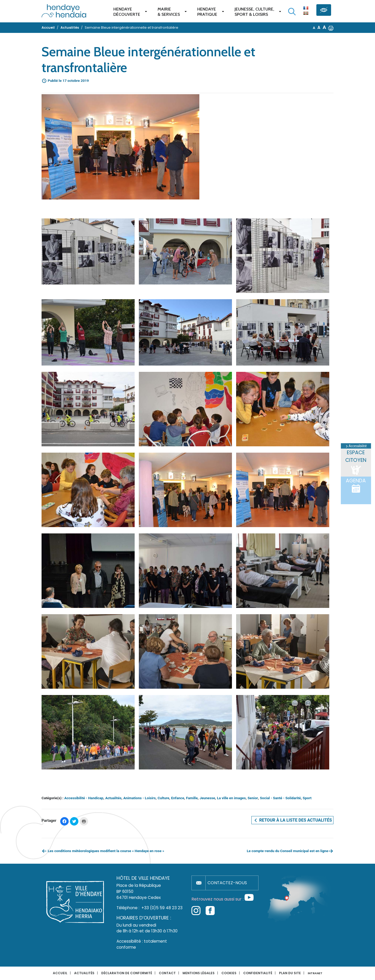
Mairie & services (169, 12)
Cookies (229, 973)
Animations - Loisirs (140, 798)
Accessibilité (356, 446)
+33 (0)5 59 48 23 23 (162, 908)
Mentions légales (199, 973)
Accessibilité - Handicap (84, 798)
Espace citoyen (356, 462)
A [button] (314, 28)
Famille (192, 798)
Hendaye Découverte (127, 12)
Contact (167, 973)
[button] (331, 28)
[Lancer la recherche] (292, 12)
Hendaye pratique (207, 12)
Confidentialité (258, 973)
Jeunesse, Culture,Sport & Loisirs (254, 12)
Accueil (60, 973)
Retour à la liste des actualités (292, 820)
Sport (307, 798)
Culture (163, 798)
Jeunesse (207, 798)
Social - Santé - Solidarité (280, 798)
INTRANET (315, 973)
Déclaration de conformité (127, 973)
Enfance (178, 798)
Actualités (113, 798)
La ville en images (231, 798)
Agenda (356, 485)
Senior (253, 798)
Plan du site (290, 973)
